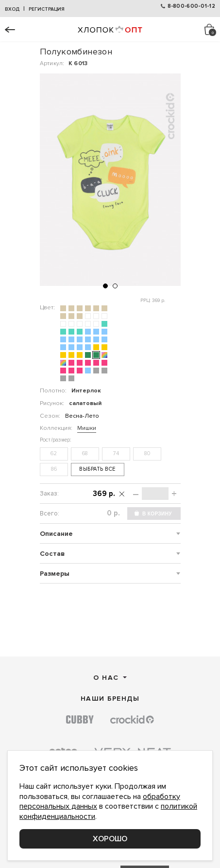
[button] (105, 286)
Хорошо (110, 839)
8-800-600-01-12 (192, 6)
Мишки (87, 428)
